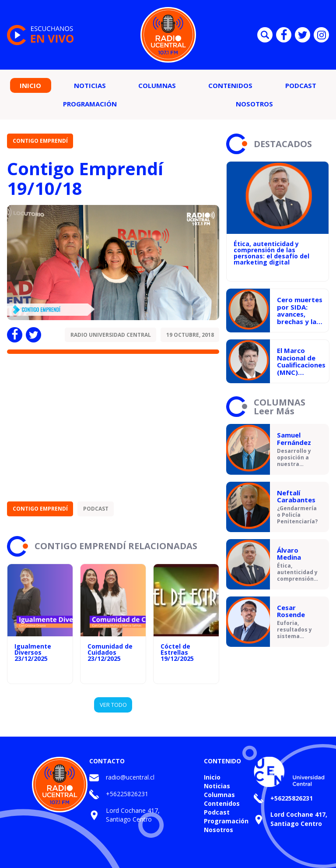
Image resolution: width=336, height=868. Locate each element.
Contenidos (230, 85)
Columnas (157, 85)
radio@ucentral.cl (130, 777)
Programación (90, 104)
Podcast (301, 85)
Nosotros (254, 104)
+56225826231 (127, 794)
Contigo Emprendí (40, 141)
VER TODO (113, 705)
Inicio (30, 85)
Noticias (90, 85)
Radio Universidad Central (111, 335)
